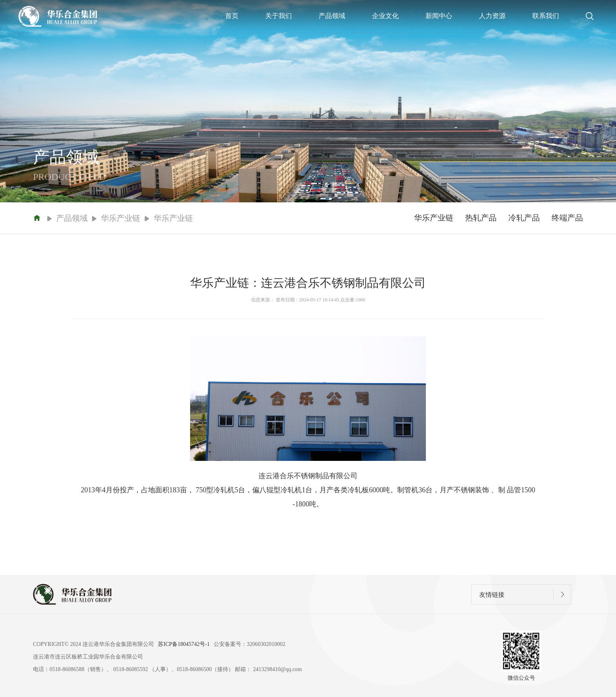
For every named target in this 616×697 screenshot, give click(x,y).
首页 (232, 16)
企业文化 (385, 16)
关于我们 (279, 16)
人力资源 (492, 16)
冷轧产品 (524, 218)
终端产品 (567, 218)
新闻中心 (439, 16)
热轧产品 (481, 218)
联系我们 (546, 16)
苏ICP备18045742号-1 (184, 644)
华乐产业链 (434, 218)
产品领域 (332, 16)
